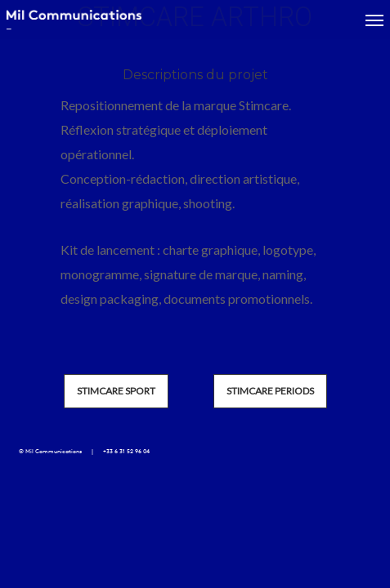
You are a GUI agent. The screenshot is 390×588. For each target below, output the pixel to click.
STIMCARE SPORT (116, 391)
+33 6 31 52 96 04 (126, 451)
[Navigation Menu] (374, 20)
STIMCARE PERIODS (270, 391)
